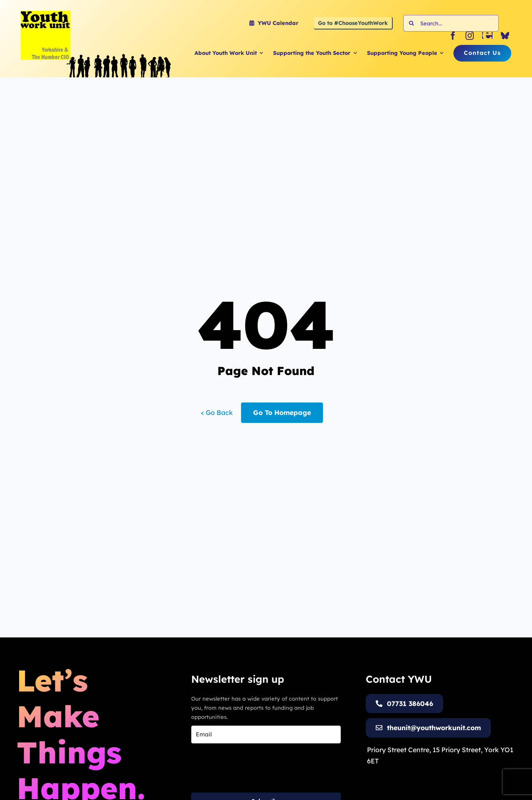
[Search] (411, 23)
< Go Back (217, 412)
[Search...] (451, 23)
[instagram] (470, 36)
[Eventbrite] (487, 36)
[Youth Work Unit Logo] (46, 14)
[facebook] (453, 36)
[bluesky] (505, 36)
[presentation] (254, 768)
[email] (266, 735)
